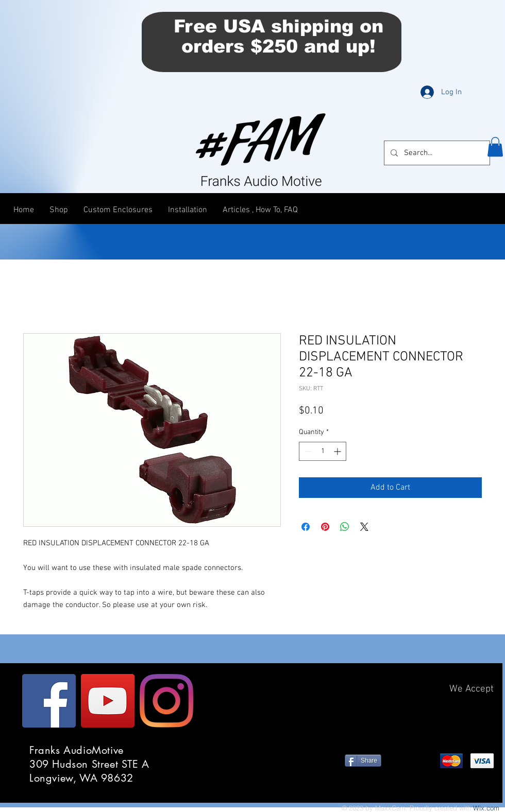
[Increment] (338, 451)
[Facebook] (49, 701)
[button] (495, 147)
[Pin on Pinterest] (325, 527)
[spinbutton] (323, 451)
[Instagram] (166, 701)
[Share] (363, 761)
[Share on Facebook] (306, 527)
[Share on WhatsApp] (345, 527)
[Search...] (436, 153)
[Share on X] (364, 527)
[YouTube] (108, 701)
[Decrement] (307, 451)
